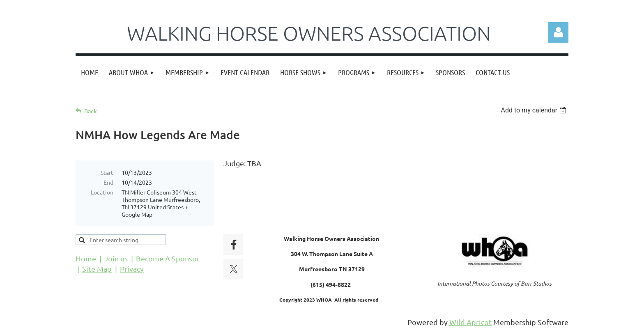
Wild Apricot (470, 322)
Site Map (97, 269)
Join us (116, 258)
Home (86, 258)
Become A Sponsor (168, 258)
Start (107, 172)
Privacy (132, 269)
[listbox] (535, 110)
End (108, 182)
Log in (558, 32)
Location (102, 192)
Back (91, 111)
